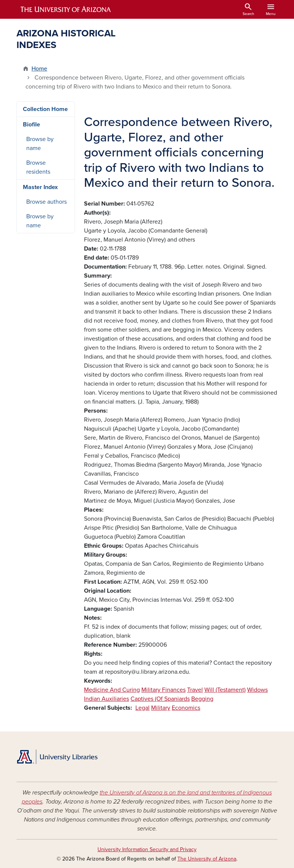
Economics (186, 708)
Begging (202, 699)
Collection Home (45, 109)
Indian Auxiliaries (106, 699)
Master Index (40, 187)
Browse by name (40, 144)
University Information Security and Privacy (147, 849)
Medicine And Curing (112, 690)
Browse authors (46, 202)
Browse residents (38, 167)
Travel (195, 690)
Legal (142, 708)
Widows (257, 690)
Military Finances (163, 690)
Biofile (31, 125)
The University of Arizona (207, 859)
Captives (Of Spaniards (160, 699)
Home (39, 69)
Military (161, 708)
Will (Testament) (225, 690)
